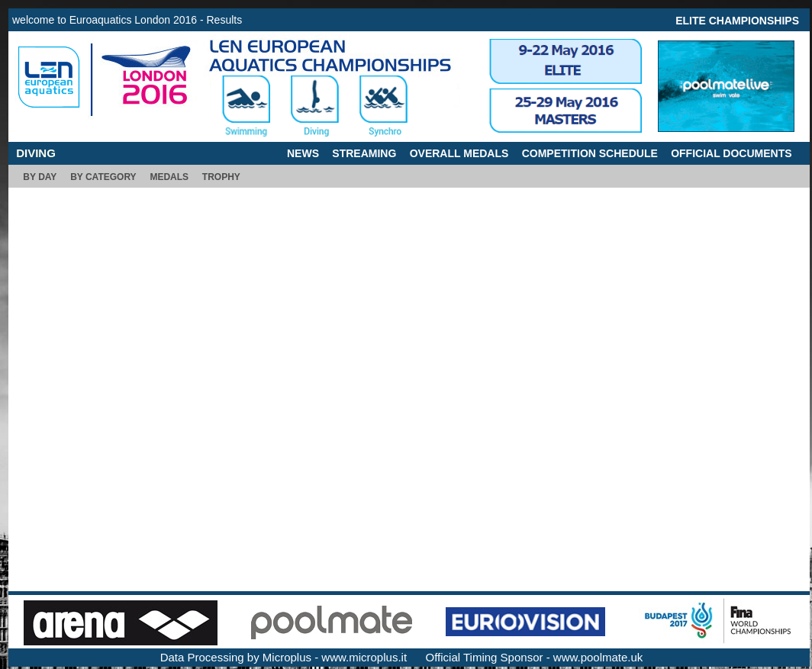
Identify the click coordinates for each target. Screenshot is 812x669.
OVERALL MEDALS (459, 153)
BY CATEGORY (103, 177)
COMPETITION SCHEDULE (590, 153)
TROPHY (221, 177)
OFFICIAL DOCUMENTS (731, 153)
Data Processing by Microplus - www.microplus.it (284, 657)
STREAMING (364, 153)
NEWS (303, 153)
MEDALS (169, 177)
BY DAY (40, 177)
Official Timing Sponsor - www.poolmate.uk (535, 657)
